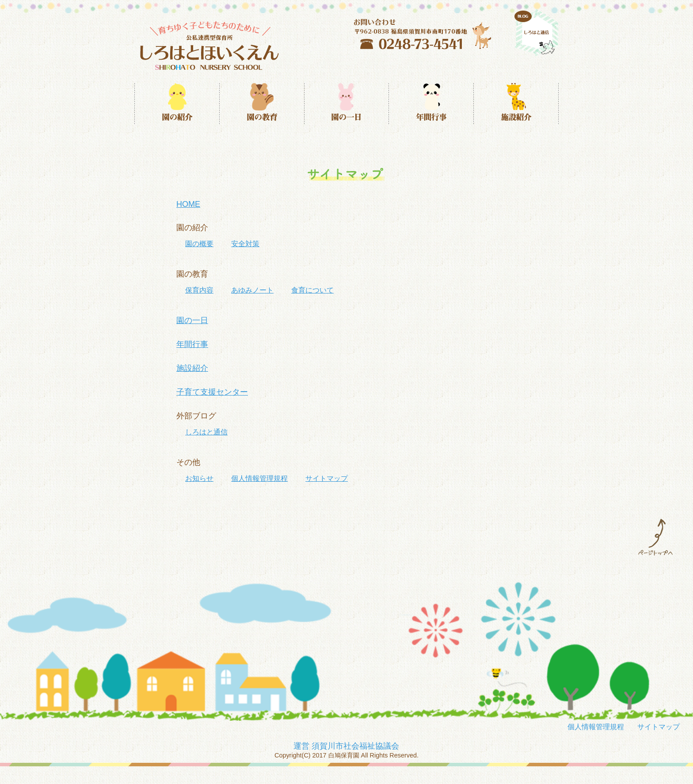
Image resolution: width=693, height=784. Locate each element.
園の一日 (192, 320)
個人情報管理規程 (259, 478)
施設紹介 (192, 368)
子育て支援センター (212, 392)
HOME (188, 204)
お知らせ (199, 478)
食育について (312, 290)
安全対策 (245, 244)
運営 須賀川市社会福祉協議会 (346, 746)
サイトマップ (327, 478)
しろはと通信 (206, 432)
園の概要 (199, 244)
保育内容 (199, 290)
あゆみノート (252, 290)
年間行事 (192, 344)
